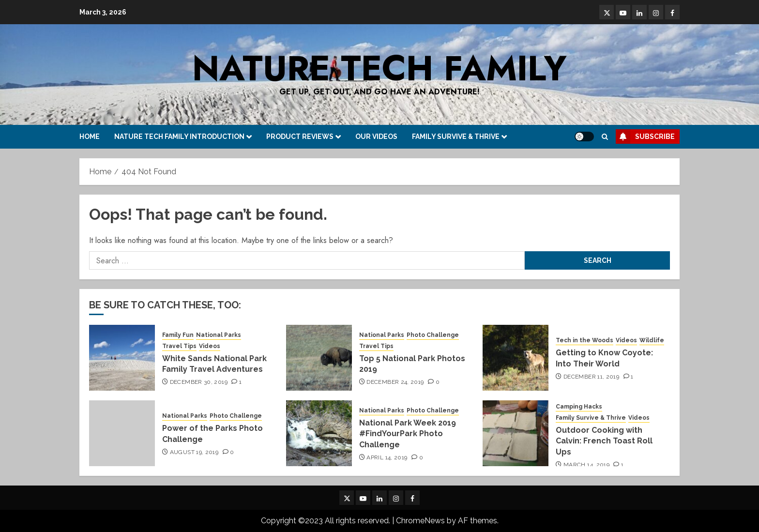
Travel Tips (179, 346)
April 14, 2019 (387, 457)
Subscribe (645, 137)
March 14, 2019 (586, 465)
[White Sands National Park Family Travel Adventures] (122, 358)
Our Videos (376, 137)
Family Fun (178, 335)
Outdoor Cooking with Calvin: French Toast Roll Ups (604, 441)
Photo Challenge (433, 335)
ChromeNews (420, 521)
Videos (210, 346)
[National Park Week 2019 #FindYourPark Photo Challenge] (319, 433)
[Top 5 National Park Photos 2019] (319, 358)
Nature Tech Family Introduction (179, 137)
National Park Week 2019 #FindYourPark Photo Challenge (408, 434)
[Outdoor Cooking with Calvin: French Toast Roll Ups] (516, 433)
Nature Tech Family (379, 68)
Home (90, 137)
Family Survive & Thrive (456, 137)
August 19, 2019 (194, 452)
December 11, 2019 (591, 377)
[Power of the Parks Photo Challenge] (122, 433)
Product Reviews (300, 137)
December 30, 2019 (199, 382)
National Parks (219, 335)
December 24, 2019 (395, 382)
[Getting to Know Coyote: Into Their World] (516, 358)
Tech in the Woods (584, 340)
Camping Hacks (579, 407)
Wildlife (652, 340)
